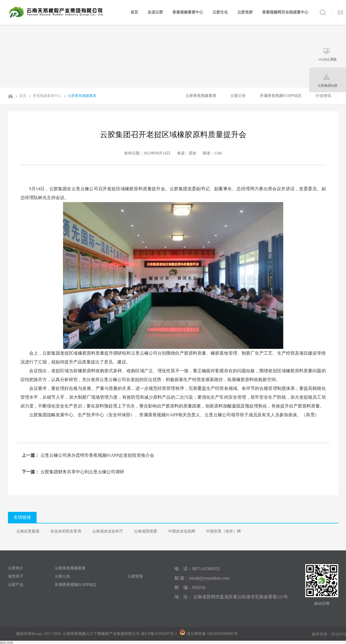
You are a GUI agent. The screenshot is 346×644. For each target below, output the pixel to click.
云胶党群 (245, 12)
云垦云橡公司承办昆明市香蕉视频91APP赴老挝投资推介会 (97, 455)
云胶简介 (16, 568)
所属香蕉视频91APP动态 (281, 96)
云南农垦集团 (28, 531)
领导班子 (16, 576)
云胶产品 (16, 585)
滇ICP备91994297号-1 (159, 634)
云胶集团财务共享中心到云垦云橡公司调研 (82, 472)
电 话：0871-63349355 (197, 569)
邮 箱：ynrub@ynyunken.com (202, 578)
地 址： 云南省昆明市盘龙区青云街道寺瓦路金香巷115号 (231, 597)
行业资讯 (323, 96)
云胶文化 (220, 12)
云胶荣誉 (135, 576)
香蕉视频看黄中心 (188, 12)
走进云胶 (155, 12)
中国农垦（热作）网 (224, 531)
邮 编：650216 (190, 587)
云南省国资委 (146, 531)
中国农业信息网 (182, 531)
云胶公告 (238, 96)
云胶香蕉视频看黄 (79, 96)
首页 (134, 12)
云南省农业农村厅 (108, 531)
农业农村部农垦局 (66, 531)
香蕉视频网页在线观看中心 (285, 12)
